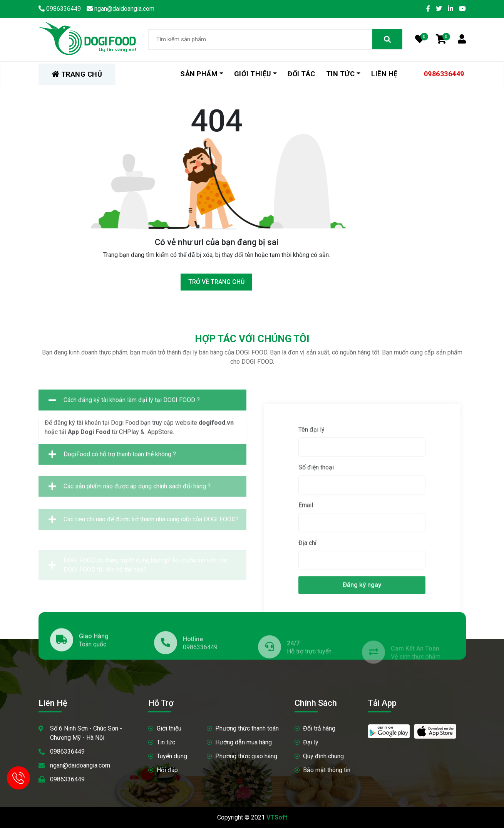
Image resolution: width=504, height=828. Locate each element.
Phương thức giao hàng (246, 756)
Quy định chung (323, 756)
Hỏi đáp (167, 770)
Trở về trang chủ (216, 282)
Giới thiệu (253, 74)
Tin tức (341, 74)
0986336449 (444, 74)
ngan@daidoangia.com (80, 765)
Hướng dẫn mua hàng (244, 742)
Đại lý (311, 742)
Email (468, 602)
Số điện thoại (478, 564)
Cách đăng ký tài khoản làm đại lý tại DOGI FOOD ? (124, 435)
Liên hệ (384, 74)
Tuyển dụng (172, 756)
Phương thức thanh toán (247, 728)
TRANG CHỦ (77, 74)
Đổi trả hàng (319, 728)
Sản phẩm (199, 74)
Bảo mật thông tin (327, 770)
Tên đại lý (474, 527)
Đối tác (301, 74)
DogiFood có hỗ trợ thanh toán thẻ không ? (112, 467)
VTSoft (277, 817)
